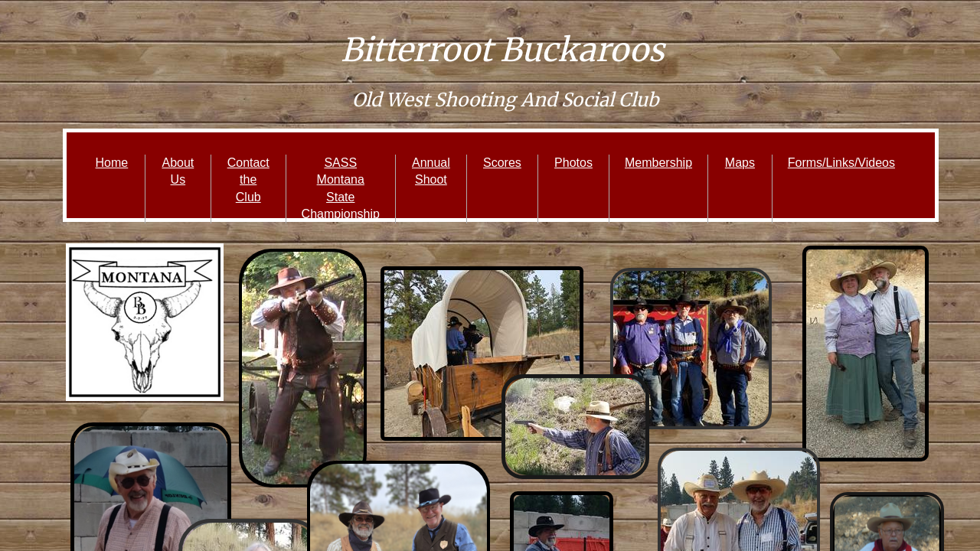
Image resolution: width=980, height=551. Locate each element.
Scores (502, 163)
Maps (740, 163)
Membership (658, 163)
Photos (573, 163)
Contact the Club (248, 180)
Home (112, 163)
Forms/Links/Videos (841, 163)
